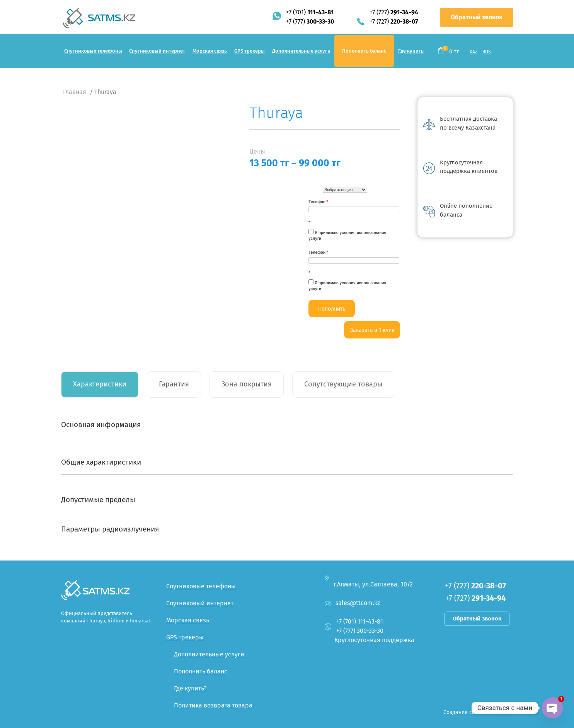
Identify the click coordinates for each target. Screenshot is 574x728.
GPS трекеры (250, 51)
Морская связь (210, 51)
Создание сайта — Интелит (477, 712)
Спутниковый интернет (157, 51)
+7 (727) (394, 12)
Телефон (318, 202)
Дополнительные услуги (301, 51)
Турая (315, 190)
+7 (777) (310, 21)
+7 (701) (310, 12)
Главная (75, 92)
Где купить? (190, 688)
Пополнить (332, 309)
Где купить (411, 51)
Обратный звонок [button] (477, 17)
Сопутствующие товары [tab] (343, 384)
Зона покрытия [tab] (247, 384)
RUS (487, 52)
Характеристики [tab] (100, 384)
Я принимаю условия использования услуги (347, 235)
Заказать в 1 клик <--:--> (372, 333)
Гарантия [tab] (174, 384)
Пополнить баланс (364, 51)
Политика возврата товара (213, 705)
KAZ (474, 52)
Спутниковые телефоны (93, 51)
